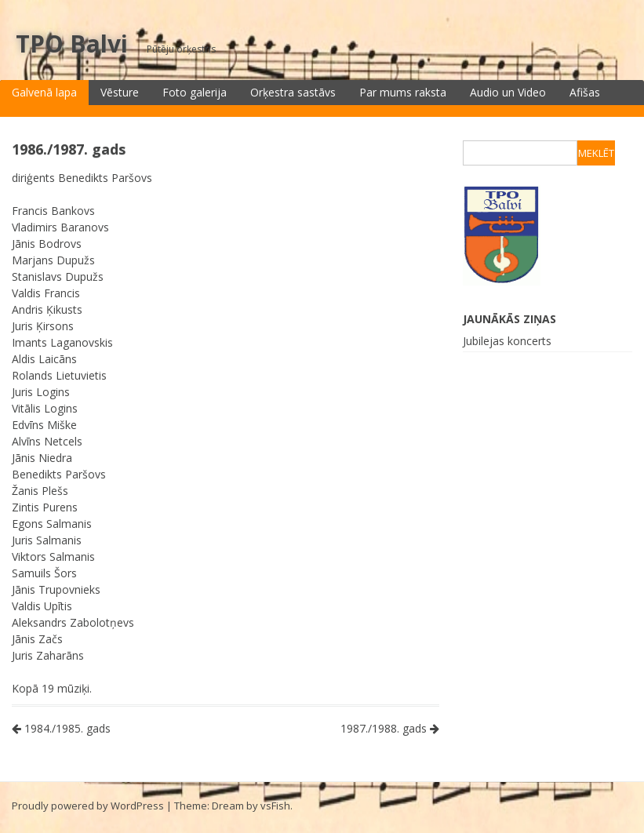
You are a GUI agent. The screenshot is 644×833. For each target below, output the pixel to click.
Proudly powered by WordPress (88, 806)
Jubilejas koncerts (507, 341)
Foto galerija (195, 92)
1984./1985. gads (61, 728)
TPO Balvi (72, 44)
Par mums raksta (403, 92)
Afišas (585, 92)
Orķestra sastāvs (293, 92)
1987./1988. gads (390, 728)
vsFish (275, 806)
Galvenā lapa (44, 92)
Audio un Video (508, 92)
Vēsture (120, 92)
